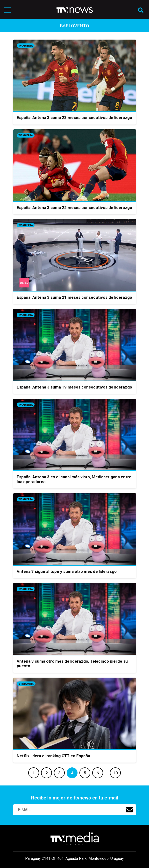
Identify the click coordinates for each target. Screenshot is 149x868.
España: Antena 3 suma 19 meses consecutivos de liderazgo (74, 387)
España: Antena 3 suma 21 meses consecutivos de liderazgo (74, 297)
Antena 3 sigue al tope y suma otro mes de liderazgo (67, 571)
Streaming (26, 684)
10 (115, 773)
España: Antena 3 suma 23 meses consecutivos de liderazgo (74, 118)
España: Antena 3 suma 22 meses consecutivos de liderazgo (74, 208)
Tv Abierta (26, 46)
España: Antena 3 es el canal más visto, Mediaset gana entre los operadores (74, 479)
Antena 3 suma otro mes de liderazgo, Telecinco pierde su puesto (72, 664)
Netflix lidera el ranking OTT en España (53, 756)
